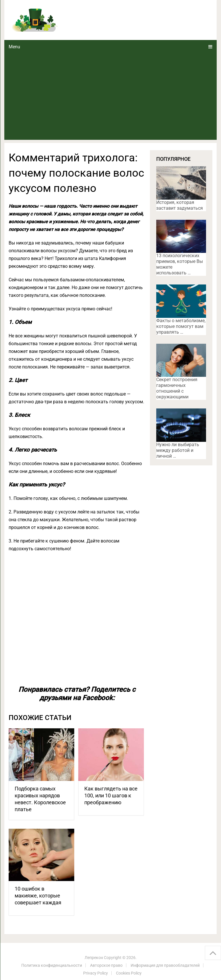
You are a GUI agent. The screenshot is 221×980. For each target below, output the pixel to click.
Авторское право (106, 965)
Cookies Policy (129, 973)
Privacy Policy (96, 973)
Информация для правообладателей (165, 965)
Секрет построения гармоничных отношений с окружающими (177, 388)
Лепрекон (94, 958)
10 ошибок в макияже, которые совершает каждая (38, 896)
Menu (14, 47)
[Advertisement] (110, 97)
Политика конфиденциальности (52, 965)
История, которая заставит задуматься (180, 205)
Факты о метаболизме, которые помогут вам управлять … (181, 326)
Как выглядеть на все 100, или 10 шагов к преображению (111, 795)
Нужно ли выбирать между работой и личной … (178, 450)
